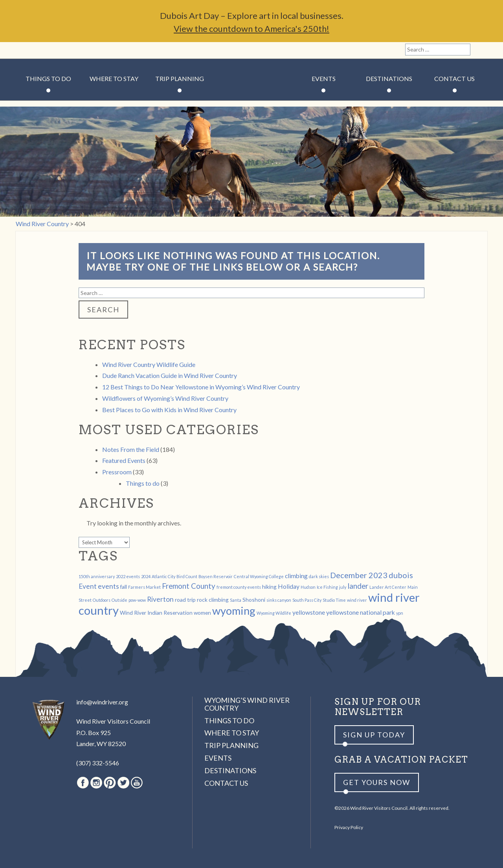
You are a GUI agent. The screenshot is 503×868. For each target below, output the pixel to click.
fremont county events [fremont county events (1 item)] (239, 587)
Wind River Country (252, 102)
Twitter (65, 50)
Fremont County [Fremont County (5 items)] (189, 586)
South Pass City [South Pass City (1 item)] (307, 600)
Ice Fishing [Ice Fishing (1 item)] (327, 587)
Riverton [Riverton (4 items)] (160, 599)
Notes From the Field (131, 449)
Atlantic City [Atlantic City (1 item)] (163, 576)
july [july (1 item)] (343, 587)
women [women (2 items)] (202, 613)
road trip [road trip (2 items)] (185, 600)
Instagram (38, 50)
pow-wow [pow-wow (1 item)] (137, 600)
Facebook (24, 50)
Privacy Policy (349, 827)
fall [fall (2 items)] (124, 587)
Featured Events (124, 460)
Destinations (389, 78)
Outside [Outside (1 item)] (119, 600)
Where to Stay (114, 78)
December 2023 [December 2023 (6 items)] (359, 575)
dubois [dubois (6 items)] (401, 575)
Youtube (78, 50)
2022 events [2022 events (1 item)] (128, 576)
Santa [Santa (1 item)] (236, 600)
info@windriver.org (102, 702)
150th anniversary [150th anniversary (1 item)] (97, 576)
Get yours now (377, 782)
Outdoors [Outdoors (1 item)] (102, 600)
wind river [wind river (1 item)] (357, 600)
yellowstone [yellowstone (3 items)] (309, 612)
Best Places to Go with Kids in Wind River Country (169, 410)
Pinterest (51, 50)
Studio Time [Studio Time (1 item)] (334, 600)
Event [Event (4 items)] (88, 586)
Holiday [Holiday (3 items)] (289, 586)
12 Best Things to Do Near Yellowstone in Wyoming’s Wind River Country (201, 387)
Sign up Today (374, 735)
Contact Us (454, 78)
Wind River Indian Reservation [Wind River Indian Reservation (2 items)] (156, 613)
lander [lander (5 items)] (358, 586)
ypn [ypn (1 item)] (400, 613)
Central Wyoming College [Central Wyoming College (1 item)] (259, 576)
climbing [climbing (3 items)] (296, 576)
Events (324, 78)
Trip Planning (180, 78)
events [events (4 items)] (108, 586)
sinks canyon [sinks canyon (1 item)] (279, 600)
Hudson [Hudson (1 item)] (308, 587)
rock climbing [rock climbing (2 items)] (213, 600)
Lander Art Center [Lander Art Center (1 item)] (388, 587)
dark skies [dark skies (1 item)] (319, 576)
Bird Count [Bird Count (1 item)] (187, 576)
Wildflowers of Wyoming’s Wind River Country (165, 398)
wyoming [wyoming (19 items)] (234, 611)
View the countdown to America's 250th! (251, 29)
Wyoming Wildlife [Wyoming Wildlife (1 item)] (274, 613)
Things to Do (48, 78)
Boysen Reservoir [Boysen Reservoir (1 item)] (216, 576)
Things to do (143, 483)
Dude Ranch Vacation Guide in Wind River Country (170, 375)
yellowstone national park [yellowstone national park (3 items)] (361, 612)
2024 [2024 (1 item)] (146, 576)
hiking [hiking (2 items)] (269, 587)
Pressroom (117, 472)
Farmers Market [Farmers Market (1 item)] (144, 587)
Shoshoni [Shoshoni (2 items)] (254, 600)
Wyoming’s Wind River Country (247, 704)
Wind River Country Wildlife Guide (149, 364)
